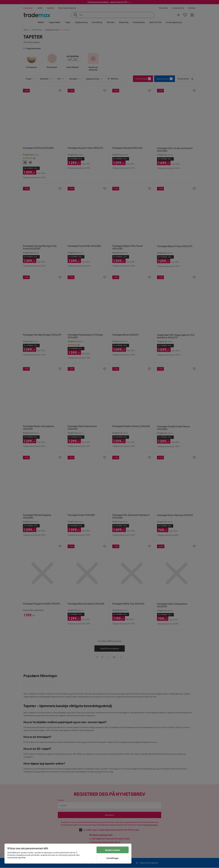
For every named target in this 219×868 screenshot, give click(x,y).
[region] (68, 854)
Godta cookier (113, 850)
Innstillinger (113, 858)
